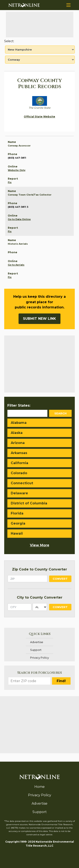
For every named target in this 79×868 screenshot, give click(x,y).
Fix (10, 182)
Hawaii (17, 533)
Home (39, 787)
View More (40, 545)
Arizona (18, 443)
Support (36, 650)
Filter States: (19, 405)
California (19, 463)
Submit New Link (39, 319)
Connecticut (22, 483)
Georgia (18, 523)
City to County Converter (40, 597)
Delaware (19, 493)
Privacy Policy (39, 658)
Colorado (19, 473)
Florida (17, 513)
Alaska (17, 433)
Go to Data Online (19, 219)
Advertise (37, 642)
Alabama (19, 423)
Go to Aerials (16, 265)
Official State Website (39, 117)
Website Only (17, 170)
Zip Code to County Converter (39, 569)
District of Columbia (29, 503)
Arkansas (19, 453)
